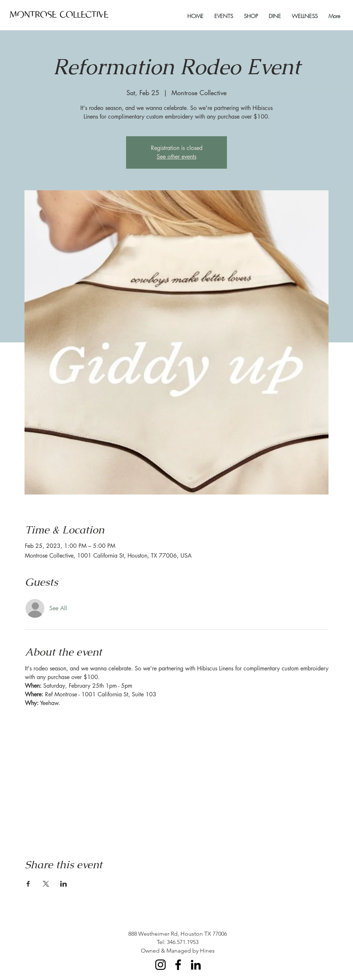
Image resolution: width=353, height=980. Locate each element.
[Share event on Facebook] (28, 884)
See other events (176, 157)
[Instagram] (160, 965)
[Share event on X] (46, 884)
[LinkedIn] (196, 965)
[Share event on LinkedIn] (64, 884)
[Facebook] (178, 965)
